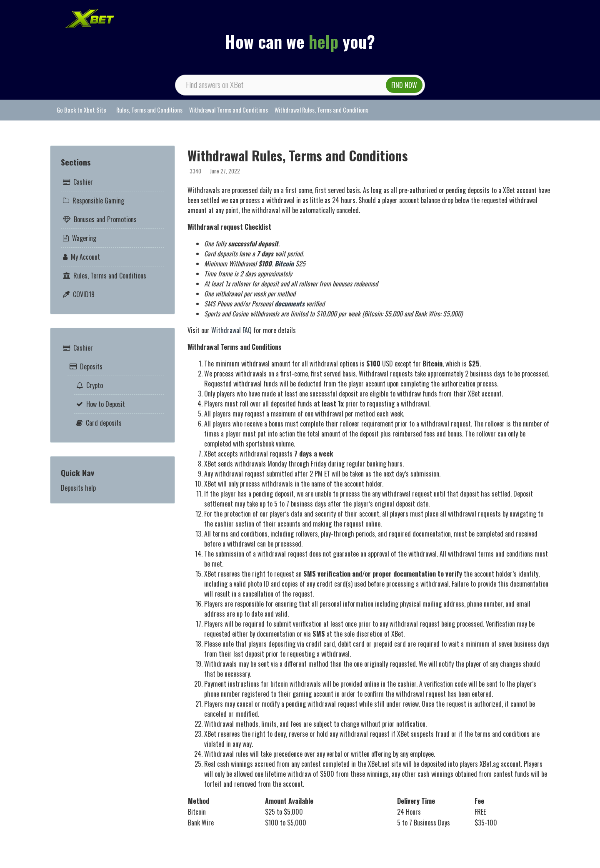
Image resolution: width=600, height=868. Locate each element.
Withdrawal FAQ (232, 330)
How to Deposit (106, 404)
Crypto (95, 385)
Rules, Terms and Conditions (149, 110)
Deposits (91, 366)
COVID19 (84, 294)
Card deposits (104, 423)
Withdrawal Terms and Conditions (229, 110)
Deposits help (78, 488)
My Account (85, 257)
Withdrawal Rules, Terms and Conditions (321, 110)
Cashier (83, 182)
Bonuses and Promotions (105, 219)
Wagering (84, 238)
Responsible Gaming (98, 201)
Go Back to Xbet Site (81, 110)
